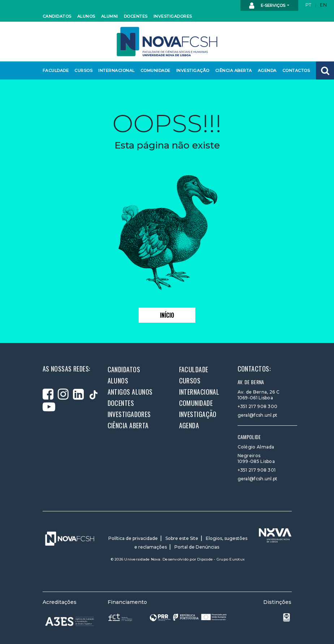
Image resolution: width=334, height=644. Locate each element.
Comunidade (154, 70)
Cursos (83, 70)
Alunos (86, 16)
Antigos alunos (130, 392)
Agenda (267, 70)
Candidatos (56, 16)
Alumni (109, 16)
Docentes (135, 16)
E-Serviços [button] (268, 6)
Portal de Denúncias (197, 547)
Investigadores (171, 16)
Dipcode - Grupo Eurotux (221, 559)
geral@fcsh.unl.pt (258, 415)
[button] (325, 70)
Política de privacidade (133, 538)
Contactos (295, 70)
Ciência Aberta (232, 70)
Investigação (191, 70)
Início (167, 315)
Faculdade (55, 70)
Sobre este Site (182, 538)
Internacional (115, 70)
